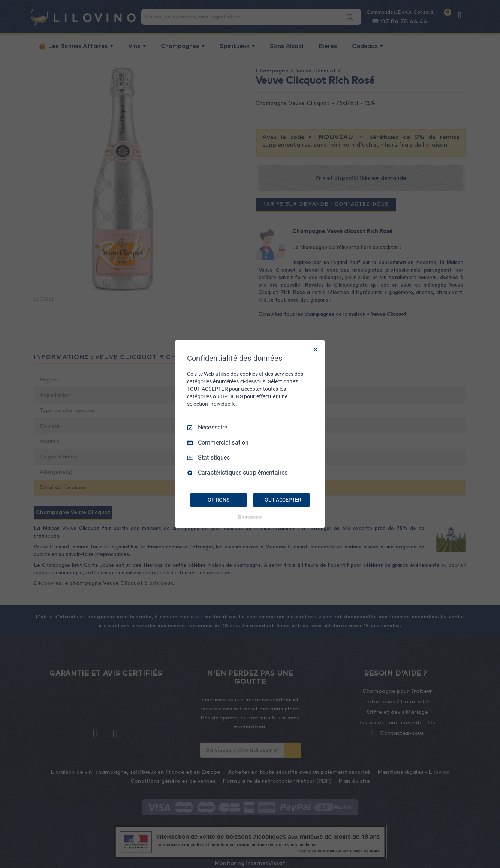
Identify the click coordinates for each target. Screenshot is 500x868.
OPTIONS (219, 500)
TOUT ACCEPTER (281, 500)
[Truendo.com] (250, 517)
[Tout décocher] (316, 350)
